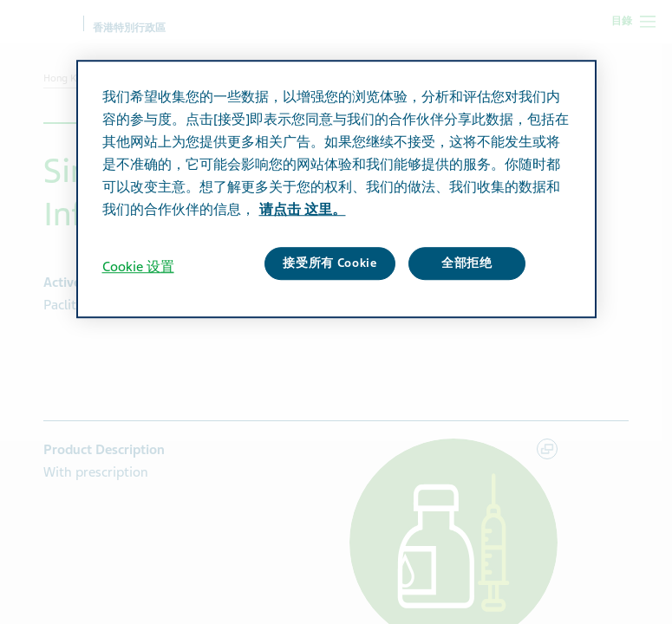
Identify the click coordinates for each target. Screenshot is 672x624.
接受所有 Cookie (330, 263)
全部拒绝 (467, 263)
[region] (336, 189)
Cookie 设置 (138, 267)
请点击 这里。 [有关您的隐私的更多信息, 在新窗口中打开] (303, 210)
